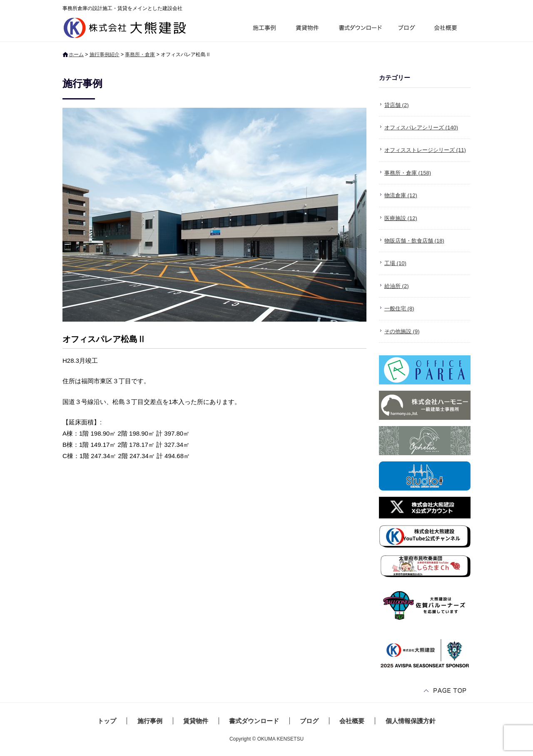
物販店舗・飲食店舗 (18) (414, 241)
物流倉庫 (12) (401, 195)
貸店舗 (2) (397, 105)
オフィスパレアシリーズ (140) (421, 128)
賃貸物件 (308, 29)
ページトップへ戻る (446, 691)
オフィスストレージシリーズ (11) (425, 150)
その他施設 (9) (402, 331)
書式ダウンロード (359, 29)
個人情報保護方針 (411, 721)
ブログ (408, 29)
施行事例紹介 (105, 55)
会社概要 (449, 29)
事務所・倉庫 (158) (408, 173)
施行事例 (264, 29)
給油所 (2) (397, 286)
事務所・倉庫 (140, 55)
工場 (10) (395, 263)
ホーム (76, 55)
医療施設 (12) (401, 218)
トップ (107, 721)
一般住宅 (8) (399, 309)
